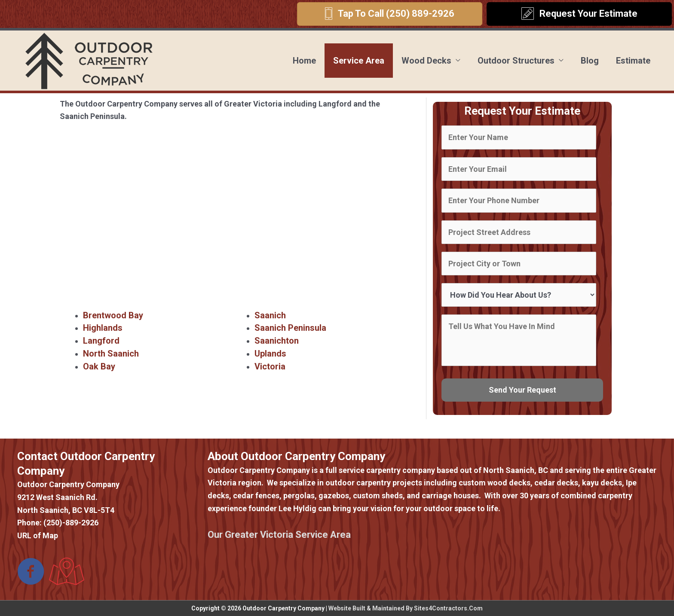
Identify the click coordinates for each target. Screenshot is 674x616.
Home (304, 61)
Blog (590, 61)
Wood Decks (426, 61)
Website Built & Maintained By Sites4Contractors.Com (406, 608)
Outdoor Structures (516, 61)
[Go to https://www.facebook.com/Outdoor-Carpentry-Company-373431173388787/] (31, 572)
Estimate (633, 61)
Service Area (359, 61)
